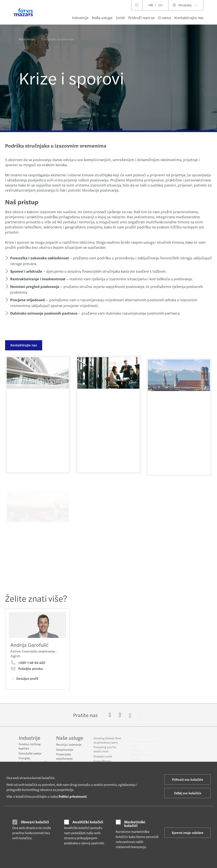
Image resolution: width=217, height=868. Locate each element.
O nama (165, 17)
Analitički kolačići (88, 822)
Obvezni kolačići (35, 822)
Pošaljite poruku (27, 670)
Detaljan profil (24, 679)
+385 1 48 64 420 (28, 664)
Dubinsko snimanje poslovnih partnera (43, 313)
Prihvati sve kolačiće (188, 779)
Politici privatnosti (72, 796)
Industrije (80, 17)
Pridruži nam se (141, 17)
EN (160, 5)
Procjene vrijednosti (27, 300)
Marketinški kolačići (135, 824)
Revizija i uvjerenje (69, 747)
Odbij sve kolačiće (188, 793)
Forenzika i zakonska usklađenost (39, 258)
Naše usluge (102, 17)
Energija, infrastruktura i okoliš (33, 760)
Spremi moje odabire (188, 833)
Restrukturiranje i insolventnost (37, 279)
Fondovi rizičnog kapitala (30, 746)
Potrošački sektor (30, 753)
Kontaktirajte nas (189, 17)
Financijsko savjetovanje (65, 759)
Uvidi (120, 17)
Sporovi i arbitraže (26, 271)
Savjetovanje (65, 752)
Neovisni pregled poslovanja (34, 286)
